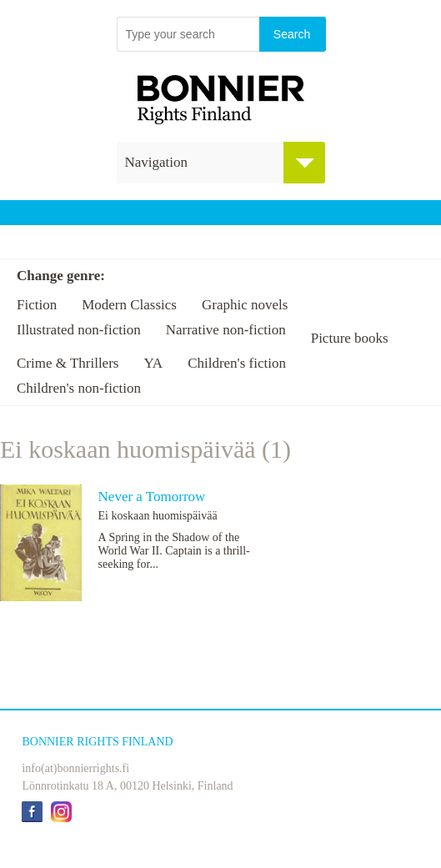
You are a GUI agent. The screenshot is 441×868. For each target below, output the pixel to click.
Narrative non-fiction (226, 330)
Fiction (37, 305)
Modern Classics (129, 305)
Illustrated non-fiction (79, 330)
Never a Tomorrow (152, 497)
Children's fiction (237, 363)
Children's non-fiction (79, 388)
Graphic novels (245, 305)
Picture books (350, 338)
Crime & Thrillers (68, 363)
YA (153, 363)
